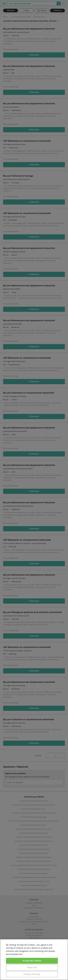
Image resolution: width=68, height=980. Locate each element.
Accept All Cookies (32, 961)
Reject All (32, 967)
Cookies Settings (32, 974)
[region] (34, 960)
